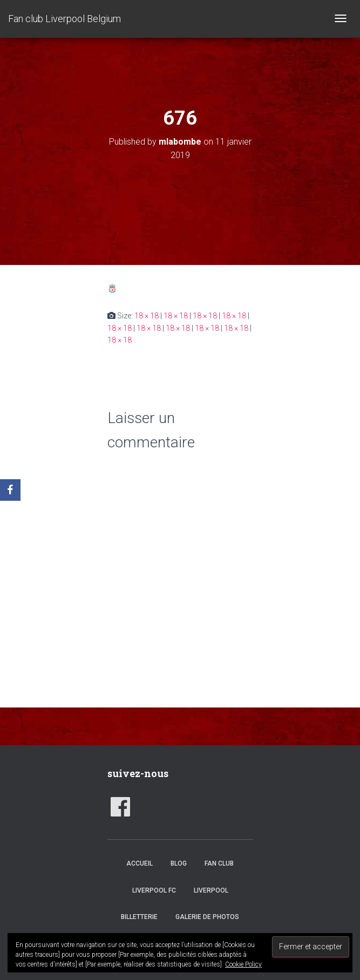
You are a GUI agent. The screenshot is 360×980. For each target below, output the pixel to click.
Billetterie (139, 917)
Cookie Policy (243, 964)
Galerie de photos (207, 917)
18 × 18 (147, 316)
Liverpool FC (154, 890)
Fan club (219, 863)
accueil (140, 863)
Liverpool (211, 890)
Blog (179, 863)
